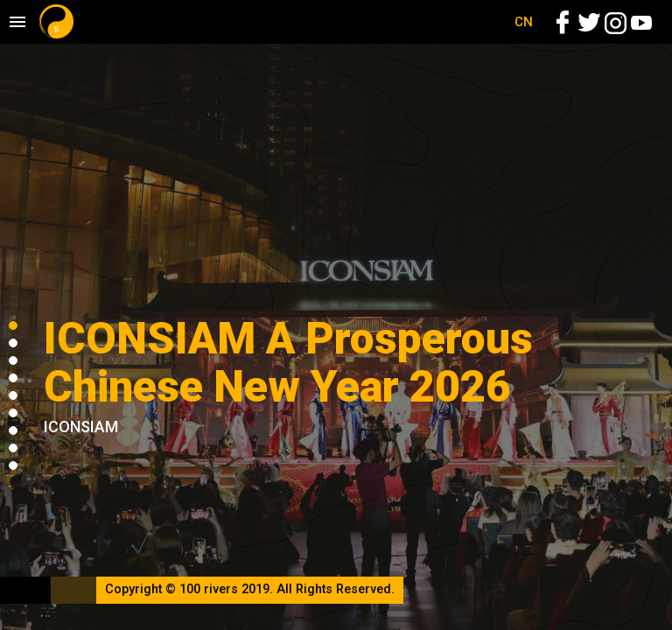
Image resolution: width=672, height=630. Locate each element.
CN (524, 22)
